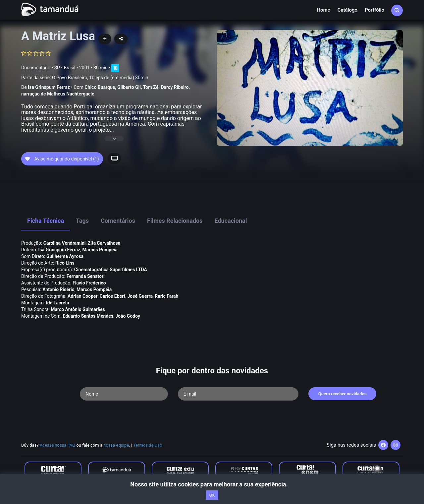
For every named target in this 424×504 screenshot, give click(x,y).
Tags (82, 221)
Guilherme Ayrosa (65, 256)
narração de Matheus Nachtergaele (58, 94)
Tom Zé (151, 87)
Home (323, 10)
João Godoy (128, 316)
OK (212, 495)
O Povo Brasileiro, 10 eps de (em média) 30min (100, 78)
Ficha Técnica (46, 221)
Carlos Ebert (113, 296)
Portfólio (374, 10)
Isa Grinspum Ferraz (49, 87)
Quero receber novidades (343, 394)
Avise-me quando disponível (62, 159)
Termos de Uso (148, 445)
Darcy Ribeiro (175, 87)
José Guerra (140, 296)
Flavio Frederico (89, 283)
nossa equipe (116, 445)
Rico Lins (65, 263)
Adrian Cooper (82, 296)
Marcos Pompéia (100, 250)
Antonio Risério (58, 289)
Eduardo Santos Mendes (88, 316)
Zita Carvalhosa (104, 243)
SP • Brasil (65, 68)
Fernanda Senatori (86, 276)
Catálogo (347, 10)
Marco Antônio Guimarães (78, 309)
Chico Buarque (100, 87)
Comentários (118, 221)
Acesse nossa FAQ (58, 445)
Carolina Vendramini (65, 243)
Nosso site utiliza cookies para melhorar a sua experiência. (212, 484)
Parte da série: (85, 78)
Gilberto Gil (129, 87)
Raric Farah (166, 296)
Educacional (231, 221)
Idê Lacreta (58, 303)
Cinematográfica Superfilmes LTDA (111, 270)
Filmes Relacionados (175, 221)
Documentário (36, 68)
